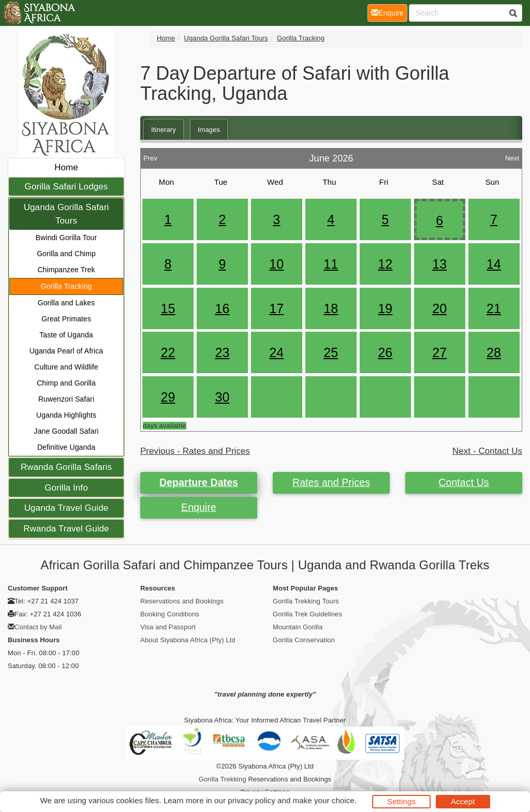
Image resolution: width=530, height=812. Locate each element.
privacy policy (251, 800)
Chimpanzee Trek (66, 270)
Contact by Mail (38, 627)
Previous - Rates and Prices (195, 451)
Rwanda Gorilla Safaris (66, 467)
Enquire (199, 507)
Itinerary (164, 130)
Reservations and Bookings (182, 601)
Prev (150, 156)
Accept (463, 801)
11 (331, 264)
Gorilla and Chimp (66, 254)
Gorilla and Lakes (67, 303)
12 (385, 264)
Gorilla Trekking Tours (306, 601)
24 (276, 352)
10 (276, 264)
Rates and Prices (331, 482)
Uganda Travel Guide (67, 508)
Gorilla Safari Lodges (67, 187)
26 (385, 352)
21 (494, 308)
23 (222, 352)
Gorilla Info (66, 488)
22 (168, 352)
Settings (401, 801)
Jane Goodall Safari (67, 431)
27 (439, 352)
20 (439, 308)
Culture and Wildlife (66, 367)
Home (66, 167)
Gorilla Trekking (223, 779)
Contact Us (463, 482)
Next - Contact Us (487, 451)
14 (494, 264)
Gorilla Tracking (67, 286)
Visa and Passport (168, 627)
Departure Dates (199, 482)
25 (331, 352)
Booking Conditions (170, 614)
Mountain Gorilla (298, 627)
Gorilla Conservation (304, 640)
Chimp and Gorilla (66, 383)
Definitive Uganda (66, 447)
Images (209, 130)
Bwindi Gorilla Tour (66, 238)
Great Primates (66, 319)
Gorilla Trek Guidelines (307, 614)
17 (276, 308)
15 (168, 308)
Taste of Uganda (66, 335)
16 (222, 308)
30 (222, 397)
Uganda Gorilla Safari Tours (67, 214)
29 (168, 397)
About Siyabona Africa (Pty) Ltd (188, 640)
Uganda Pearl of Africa (66, 351)
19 (385, 308)
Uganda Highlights (66, 415)
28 (494, 352)
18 (331, 308)
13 (439, 264)
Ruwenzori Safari (66, 399)
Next (512, 156)
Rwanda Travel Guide (66, 529)
